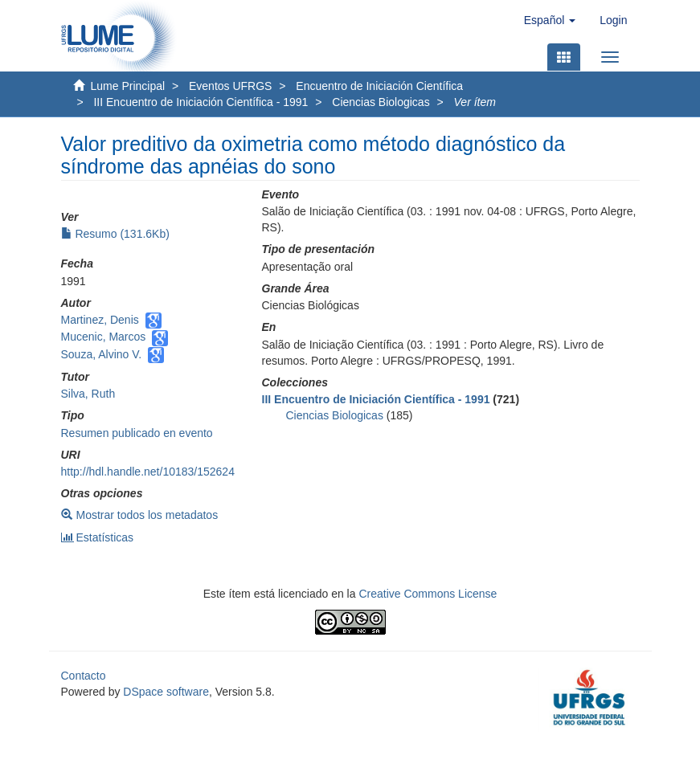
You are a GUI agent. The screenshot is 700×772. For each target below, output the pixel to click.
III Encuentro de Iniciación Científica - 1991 (201, 102)
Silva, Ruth (88, 394)
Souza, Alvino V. (102, 354)
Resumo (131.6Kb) (115, 234)
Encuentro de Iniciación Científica (379, 86)
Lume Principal (128, 86)
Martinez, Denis (100, 320)
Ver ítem (475, 102)
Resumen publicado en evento (137, 433)
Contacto (84, 676)
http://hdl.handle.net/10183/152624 (148, 472)
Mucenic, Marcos (104, 337)
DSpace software (166, 692)
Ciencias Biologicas (381, 102)
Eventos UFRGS (230, 86)
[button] (550, 20)
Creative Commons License (428, 594)
